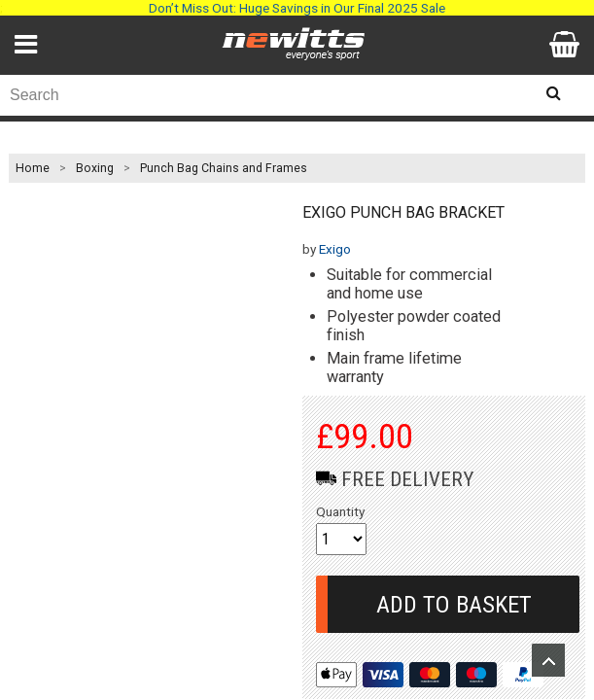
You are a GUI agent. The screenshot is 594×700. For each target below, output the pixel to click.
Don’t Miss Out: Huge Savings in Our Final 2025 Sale (297, 8)
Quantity (340, 511)
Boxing (95, 168)
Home (33, 168)
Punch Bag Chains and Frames (224, 168)
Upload (548, 660)
